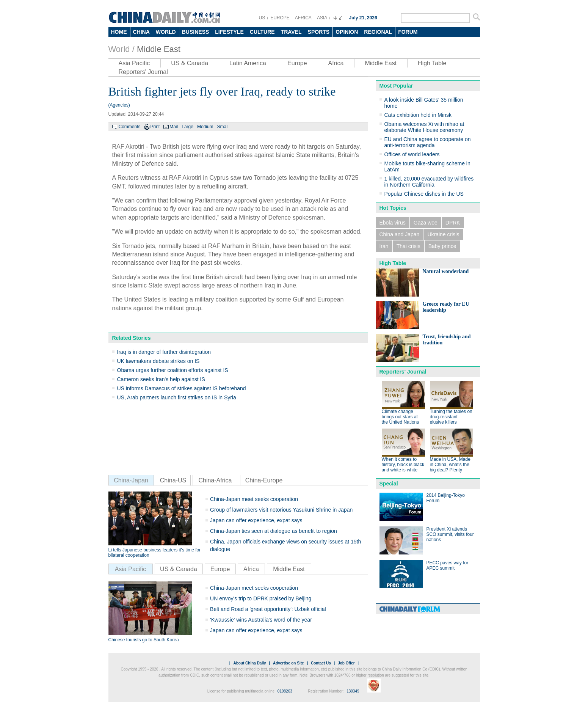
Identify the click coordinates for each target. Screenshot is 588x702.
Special (389, 484)
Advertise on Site (289, 663)
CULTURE (262, 32)
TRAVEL (291, 32)
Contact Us (321, 663)
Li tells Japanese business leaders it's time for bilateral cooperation (155, 553)
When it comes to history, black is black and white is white (403, 465)
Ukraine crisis (443, 234)
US (262, 18)
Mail (174, 127)
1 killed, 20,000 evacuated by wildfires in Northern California (429, 182)
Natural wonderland (446, 271)
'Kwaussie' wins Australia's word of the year (261, 620)
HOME (119, 32)
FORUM (408, 32)
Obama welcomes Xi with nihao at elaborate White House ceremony (424, 127)
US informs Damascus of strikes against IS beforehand (182, 388)
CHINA (141, 32)
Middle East (159, 49)
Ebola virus (393, 223)
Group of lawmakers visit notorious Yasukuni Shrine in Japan (281, 510)
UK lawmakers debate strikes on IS (158, 361)
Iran (384, 246)
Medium (205, 127)
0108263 (285, 691)
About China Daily (249, 663)
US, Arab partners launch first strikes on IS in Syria (177, 397)
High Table (432, 63)
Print (155, 127)
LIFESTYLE (229, 32)
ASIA (322, 18)
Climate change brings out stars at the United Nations (401, 417)
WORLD (166, 32)
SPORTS (319, 32)
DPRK (453, 223)
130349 (353, 691)
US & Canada (190, 63)
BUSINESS (196, 32)
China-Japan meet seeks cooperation (254, 499)
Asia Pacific (134, 63)
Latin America (248, 63)
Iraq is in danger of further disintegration (164, 352)
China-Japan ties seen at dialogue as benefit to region (274, 531)
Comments (130, 127)
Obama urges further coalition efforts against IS (173, 370)
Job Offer (346, 663)
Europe (297, 63)
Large (187, 127)
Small (223, 127)
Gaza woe (426, 223)
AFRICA (303, 18)
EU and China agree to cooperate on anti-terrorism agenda (428, 142)
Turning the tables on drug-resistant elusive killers (451, 417)
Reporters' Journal (143, 72)
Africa (336, 63)
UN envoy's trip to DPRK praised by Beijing (261, 598)
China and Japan (400, 234)
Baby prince (442, 246)
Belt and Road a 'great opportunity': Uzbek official (268, 609)
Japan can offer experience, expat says (256, 520)
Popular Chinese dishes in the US (424, 194)
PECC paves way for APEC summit (448, 565)
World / (122, 49)
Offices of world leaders (412, 154)
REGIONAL (378, 32)
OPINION (347, 32)
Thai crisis (408, 246)
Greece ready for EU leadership (446, 307)
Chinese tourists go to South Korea (144, 640)
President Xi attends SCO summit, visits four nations (450, 534)
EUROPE (280, 18)
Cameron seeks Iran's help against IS (161, 379)
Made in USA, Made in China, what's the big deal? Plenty (450, 465)
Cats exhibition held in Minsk (418, 115)
